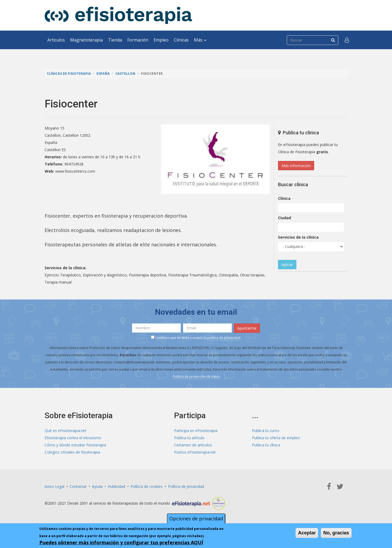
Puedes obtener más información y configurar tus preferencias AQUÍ (121, 542)
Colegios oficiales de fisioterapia (72, 452)
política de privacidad (224, 338)
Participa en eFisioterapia (196, 431)
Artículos (56, 40)
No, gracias (336, 533)
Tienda (115, 40)
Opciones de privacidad (196, 518)
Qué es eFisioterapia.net (66, 431)
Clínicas (181, 40)
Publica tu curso (266, 431)
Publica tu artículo (189, 438)
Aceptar (307, 533)
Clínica (284, 198)
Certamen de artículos (193, 445)
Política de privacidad (186, 486)
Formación (138, 40)
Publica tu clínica (266, 445)
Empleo (161, 40)
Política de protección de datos (196, 377)
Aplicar (287, 265)
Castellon (125, 74)
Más (200, 40)
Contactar (78, 486)
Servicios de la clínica (298, 237)
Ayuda (97, 486)
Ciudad (284, 218)
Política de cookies (147, 486)
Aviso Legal (54, 486)
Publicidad (117, 486)
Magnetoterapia (87, 40)
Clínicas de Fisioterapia (69, 74)
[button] (347, 40)
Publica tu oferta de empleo (276, 438)
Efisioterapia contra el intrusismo (73, 438)
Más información (296, 166)
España (103, 74)
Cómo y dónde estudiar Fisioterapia (75, 445)
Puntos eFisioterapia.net (195, 452)
